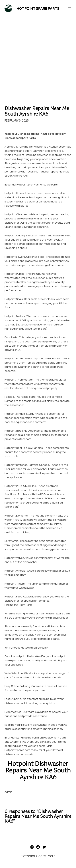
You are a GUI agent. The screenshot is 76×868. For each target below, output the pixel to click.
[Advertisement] (38, 59)
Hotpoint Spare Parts (38, 8)
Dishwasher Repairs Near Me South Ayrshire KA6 (37, 111)
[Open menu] (69, 8)
